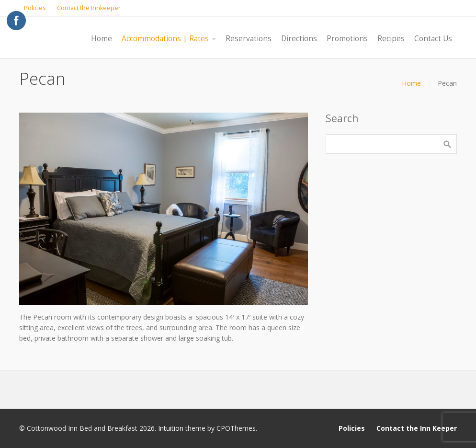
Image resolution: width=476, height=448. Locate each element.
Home (411, 83)
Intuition (171, 428)
